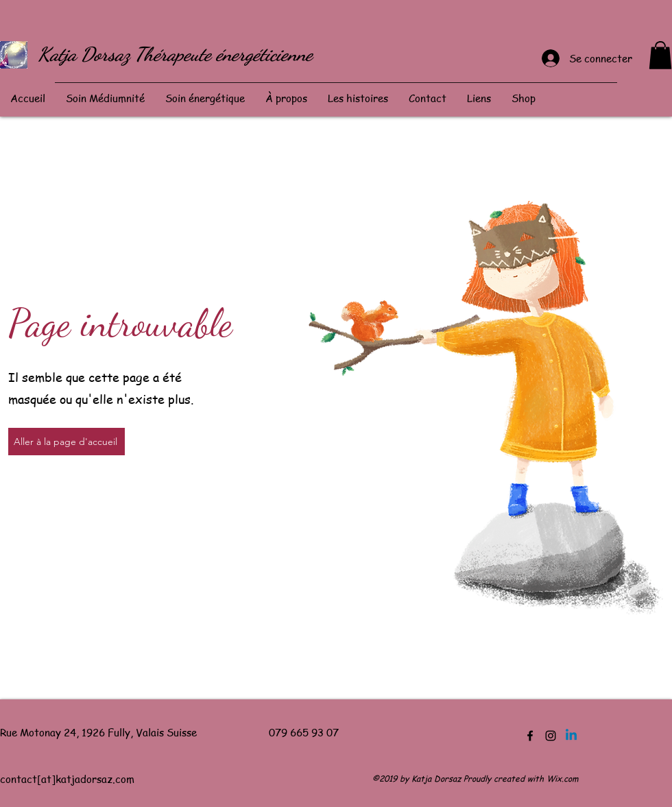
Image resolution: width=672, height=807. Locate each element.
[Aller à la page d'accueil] (67, 442)
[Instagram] (551, 736)
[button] (660, 55)
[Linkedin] (571, 736)
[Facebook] (530, 736)
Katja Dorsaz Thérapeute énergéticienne (175, 54)
